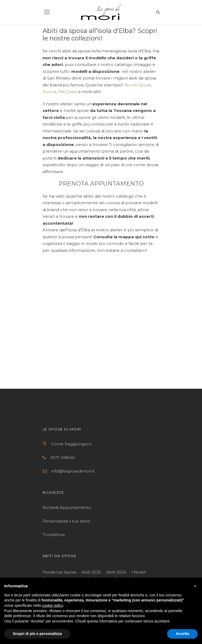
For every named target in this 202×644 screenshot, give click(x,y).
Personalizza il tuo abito (66, 521)
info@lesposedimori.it (73, 471)
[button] (195, 586)
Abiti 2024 (116, 572)
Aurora (49, 92)
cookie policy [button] (53, 605)
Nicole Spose (138, 85)
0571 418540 (63, 457)
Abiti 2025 (91, 572)
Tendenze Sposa (59, 572)
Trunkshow (54, 535)
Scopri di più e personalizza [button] (37, 634)
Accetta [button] (182, 634)
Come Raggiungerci (71, 444)
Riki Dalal (67, 92)
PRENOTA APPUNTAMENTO (101, 184)
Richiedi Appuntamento (67, 507)
